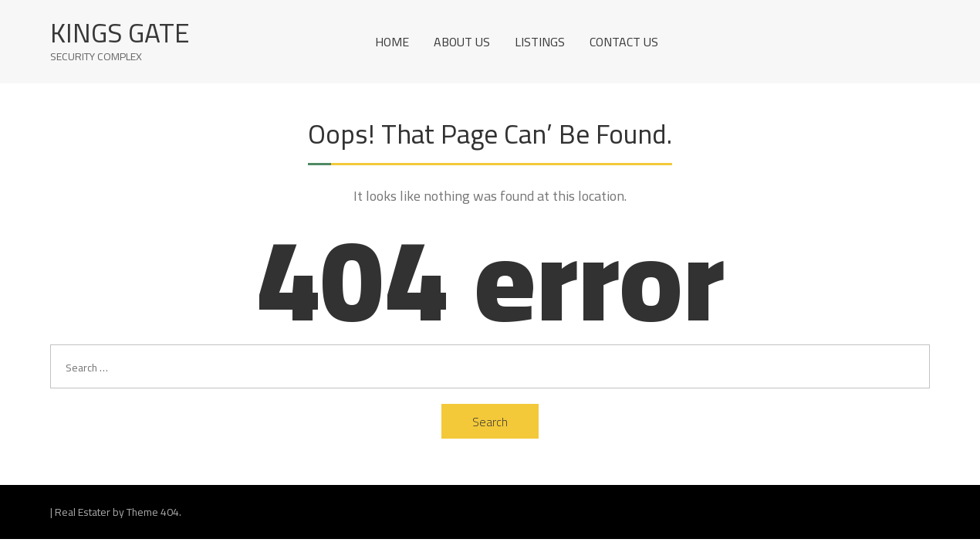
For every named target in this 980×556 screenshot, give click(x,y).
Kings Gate (120, 33)
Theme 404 (153, 512)
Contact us (624, 42)
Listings (540, 42)
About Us (462, 42)
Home (392, 42)
